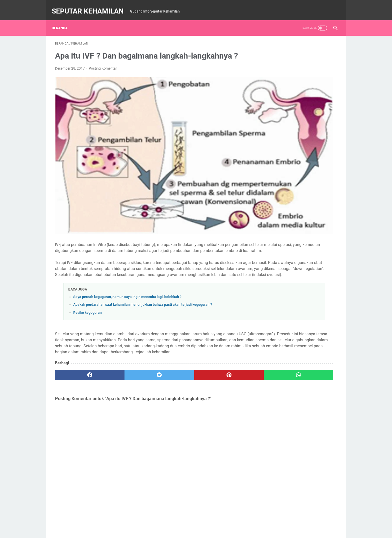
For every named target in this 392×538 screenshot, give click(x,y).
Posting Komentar (103, 64)
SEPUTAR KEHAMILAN (91, 6)
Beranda (63, 20)
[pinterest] (173, 350)
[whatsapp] (220, 350)
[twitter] (126, 350)
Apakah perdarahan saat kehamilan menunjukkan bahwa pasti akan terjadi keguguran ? (143, 268)
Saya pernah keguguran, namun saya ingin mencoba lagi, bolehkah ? (127, 260)
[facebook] (79, 350)
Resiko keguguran (87, 275)
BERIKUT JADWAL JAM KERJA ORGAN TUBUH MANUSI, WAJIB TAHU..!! (295, 214)
